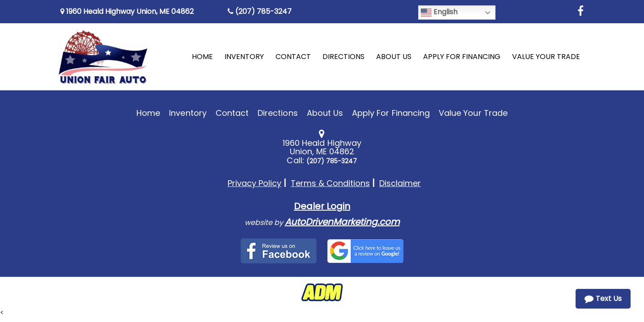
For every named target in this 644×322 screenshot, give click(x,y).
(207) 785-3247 (260, 11)
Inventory (188, 113)
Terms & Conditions (330, 183)
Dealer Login (322, 206)
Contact (232, 113)
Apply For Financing (391, 113)
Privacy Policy (254, 183)
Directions (278, 113)
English (439, 12)
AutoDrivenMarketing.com (342, 222)
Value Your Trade (473, 113)
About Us (325, 113)
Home (148, 113)
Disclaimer (400, 183)
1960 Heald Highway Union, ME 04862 (127, 11)
